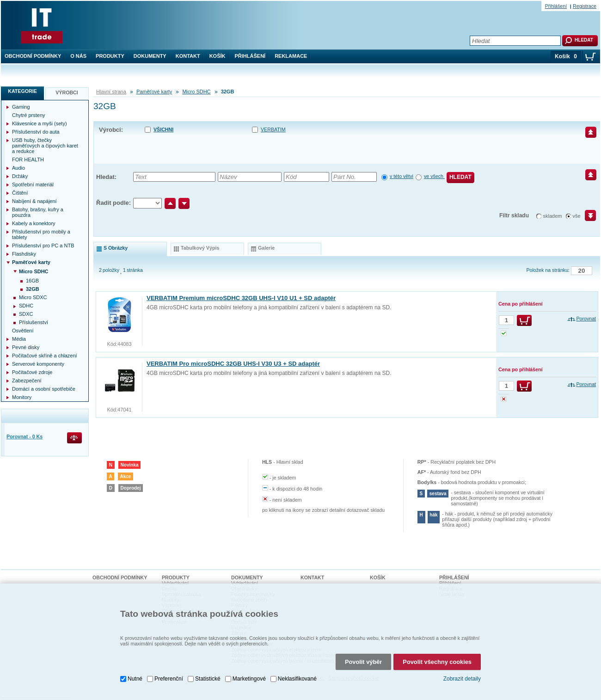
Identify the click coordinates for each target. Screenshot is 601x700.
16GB (32, 281)
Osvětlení (23, 331)
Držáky (20, 176)
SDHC (26, 306)
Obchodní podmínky (33, 56)
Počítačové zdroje (32, 372)
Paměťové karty (154, 92)
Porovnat (586, 319)
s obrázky (116, 248)
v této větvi (402, 176)
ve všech (434, 176)
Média (19, 339)
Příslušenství (34, 322)
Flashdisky (24, 254)
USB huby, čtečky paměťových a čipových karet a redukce (45, 146)
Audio (18, 168)
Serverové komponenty (38, 364)
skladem (553, 216)
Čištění (20, 193)
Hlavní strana (111, 92)
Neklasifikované (297, 679)
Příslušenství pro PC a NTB (43, 246)
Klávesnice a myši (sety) (40, 123)
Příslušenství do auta (36, 132)
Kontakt (188, 56)
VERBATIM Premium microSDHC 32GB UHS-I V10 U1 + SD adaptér (241, 298)
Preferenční (169, 679)
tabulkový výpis (200, 248)
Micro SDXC (33, 297)
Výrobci (67, 92)
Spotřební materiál (33, 184)
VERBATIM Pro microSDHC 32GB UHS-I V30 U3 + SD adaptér (233, 364)
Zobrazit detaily (462, 679)
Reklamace (291, 56)
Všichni (163, 129)
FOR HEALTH (28, 160)
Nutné (135, 679)
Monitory (22, 397)
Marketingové (249, 679)
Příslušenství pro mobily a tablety (41, 234)
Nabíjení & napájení (34, 201)
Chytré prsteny (29, 115)
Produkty (110, 56)
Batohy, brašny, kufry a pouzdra (38, 212)
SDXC (26, 314)
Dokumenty (150, 56)
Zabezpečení (27, 381)
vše (577, 216)
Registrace (585, 6)
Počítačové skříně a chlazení (45, 356)
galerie (266, 248)
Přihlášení (250, 56)
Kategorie (22, 91)
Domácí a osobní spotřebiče (44, 389)
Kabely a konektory (34, 223)
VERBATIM (273, 129)
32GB (33, 289)
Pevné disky (26, 347)
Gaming (21, 107)
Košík (218, 56)
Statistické (208, 679)
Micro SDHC (196, 92)
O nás (78, 56)
